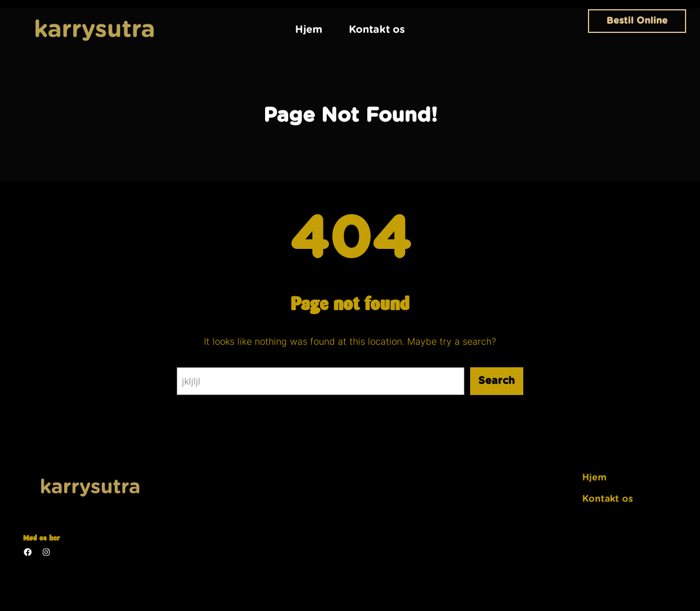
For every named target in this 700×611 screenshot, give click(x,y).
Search (496, 381)
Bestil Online (637, 21)
